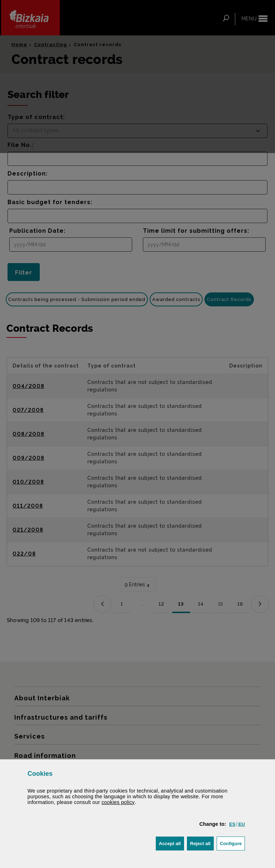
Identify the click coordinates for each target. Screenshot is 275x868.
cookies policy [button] (118, 802)
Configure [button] (232, 843)
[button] (232, 824)
